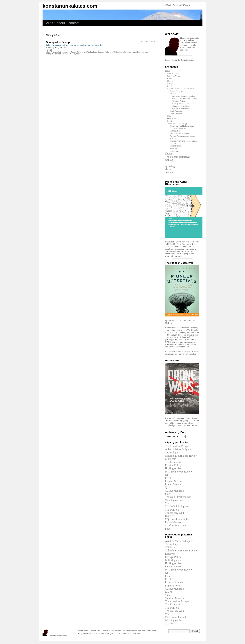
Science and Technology (87, 52)
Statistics (173, 148)
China (170, 78)
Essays (170, 84)
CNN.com (171, 459)
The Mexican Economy (181, 108)
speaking (170, 166)
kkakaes (191, 60)
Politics (170, 121)
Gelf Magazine (173, 560)
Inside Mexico (173, 522)
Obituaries (171, 118)
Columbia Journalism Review (181, 456)
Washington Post (174, 500)
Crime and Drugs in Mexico (183, 96)
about (61, 23)
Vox (167, 503)
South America (176, 111)
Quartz (169, 487)
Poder (168, 529)
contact (74, 23)
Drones (170, 81)
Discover (170, 516)
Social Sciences (176, 146)
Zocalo (169, 623)
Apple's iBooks (188, 354)
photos (169, 154)
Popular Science (174, 481)
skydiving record (68, 54)
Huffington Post (174, 468)
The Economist (173, 462)
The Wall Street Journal (178, 497)
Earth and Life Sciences (179, 133)
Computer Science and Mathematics (179, 130)
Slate (78, 54)
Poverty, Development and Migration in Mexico (183, 105)
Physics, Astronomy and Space (63, 52)
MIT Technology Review (179, 472)
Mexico (173, 93)
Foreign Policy (173, 465)
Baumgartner (143, 52)
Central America (176, 91)
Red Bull (57, 54)
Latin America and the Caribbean (181, 88)
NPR (168, 475)
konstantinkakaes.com (70, 6)
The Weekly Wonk (175, 513)
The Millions (172, 510)
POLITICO (171, 478)
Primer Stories (173, 484)
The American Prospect (178, 446)
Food (169, 86)
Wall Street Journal (175, 617)
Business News (173, 76)
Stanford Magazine (175, 525)
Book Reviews (173, 74)
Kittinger (49, 54)
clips (50, 23)
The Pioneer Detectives (178, 157)
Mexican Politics (179, 101)
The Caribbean (176, 113)
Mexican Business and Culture (184, 99)
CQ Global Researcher (177, 519)
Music (170, 116)
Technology (174, 151)
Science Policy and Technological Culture (115, 52)
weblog (169, 160)
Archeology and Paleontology (182, 126)
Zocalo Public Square (177, 506)
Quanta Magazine (175, 491)
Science (173, 138)
